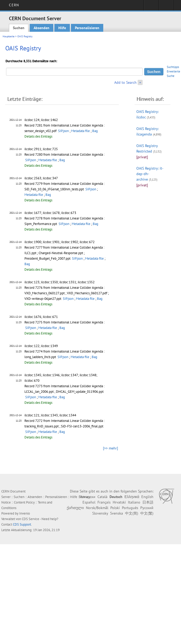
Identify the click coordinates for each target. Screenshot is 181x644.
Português (130, 508)
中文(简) (132, 513)
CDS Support (22, 524)
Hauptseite (9, 36)
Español (89, 502)
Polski (115, 508)
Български (87, 497)
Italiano (134, 502)
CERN (14, 5)
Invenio (25, 513)
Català (102, 497)
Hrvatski (119, 502)
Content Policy (24, 502)
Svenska (117, 513)
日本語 (148, 502)
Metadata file (81, 131)
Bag (95, 131)
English (147, 497)
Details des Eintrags (38, 136)
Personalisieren (87, 28)
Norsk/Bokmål (97, 508)
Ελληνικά (132, 497)
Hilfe (62, 28)
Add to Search (125, 82)
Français (104, 502)
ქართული (75, 508)
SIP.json (63, 131)
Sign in (151, 7)
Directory (166, 7)
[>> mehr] (110, 448)
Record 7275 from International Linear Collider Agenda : (64, 322)
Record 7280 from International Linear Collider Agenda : (64, 155)
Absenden (42, 28)
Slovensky (100, 513)
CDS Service (30, 519)
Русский (147, 508)
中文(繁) (147, 513)
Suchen (19, 28)
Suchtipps (173, 67)
